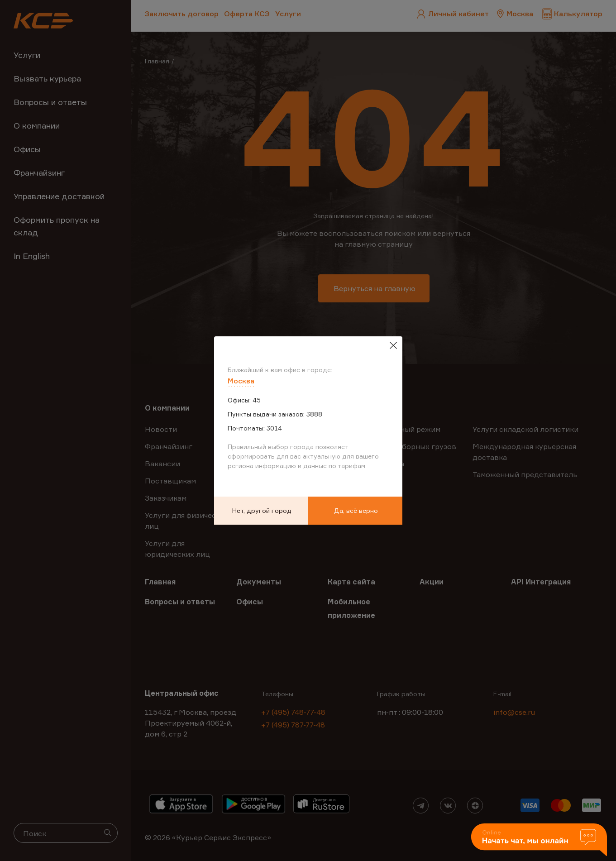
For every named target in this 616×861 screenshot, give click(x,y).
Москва (241, 381)
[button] (539, 840)
